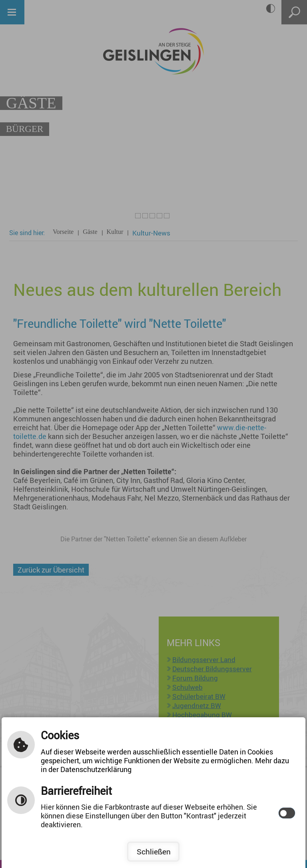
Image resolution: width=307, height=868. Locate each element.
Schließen (154, 852)
